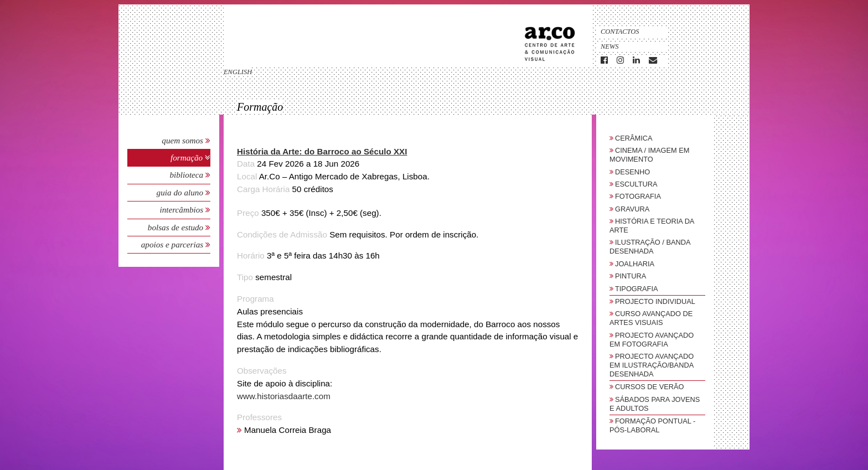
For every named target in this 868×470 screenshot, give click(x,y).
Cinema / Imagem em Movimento (649, 155)
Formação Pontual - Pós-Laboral (652, 425)
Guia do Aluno (180, 192)
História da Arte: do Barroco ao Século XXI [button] (322, 151)
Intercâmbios (182, 210)
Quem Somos (182, 140)
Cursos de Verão (649, 387)
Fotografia (638, 196)
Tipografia (637, 289)
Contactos (620, 32)
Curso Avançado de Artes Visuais (651, 318)
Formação (188, 157)
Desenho (632, 172)
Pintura (631, 276)
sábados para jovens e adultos (655, 404)
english (238, 72)
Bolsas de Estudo (177, 227)
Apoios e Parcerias (173, 244)
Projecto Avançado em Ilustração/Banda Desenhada (652, 365)
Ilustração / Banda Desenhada (650, 247)
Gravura (632, 209)
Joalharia (635, 264)
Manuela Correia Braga (288, 430)
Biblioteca (187, 175)
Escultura (636, 184)
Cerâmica (634, 138)
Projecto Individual (655, 301)
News (610, 47)
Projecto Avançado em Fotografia (652, 340)
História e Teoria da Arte (652, 226)
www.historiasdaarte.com (284, 396)
